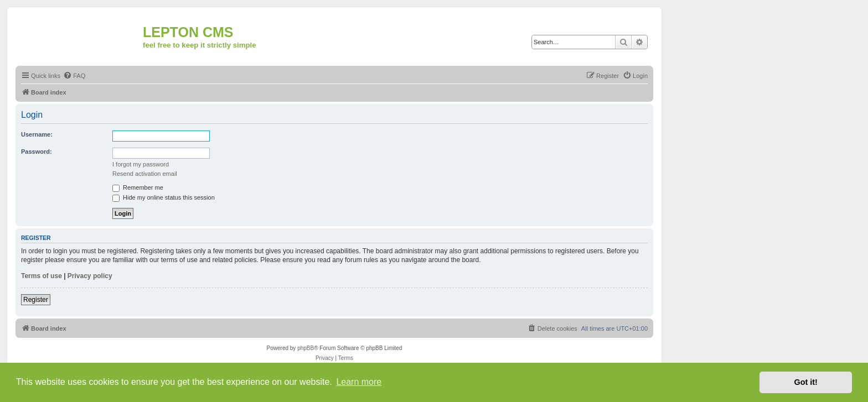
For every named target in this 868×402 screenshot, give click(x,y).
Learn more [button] (359, 382)
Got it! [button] (806, 382)
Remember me (138, 187)
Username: (37, 134)
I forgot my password (141, 164)
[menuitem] (74, 76)
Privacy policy (90, 276)
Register (36, 300)
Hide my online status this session (164, 197)
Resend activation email (145, 174)
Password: (37, 152)
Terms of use (42, 276)
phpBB (306, 348)
